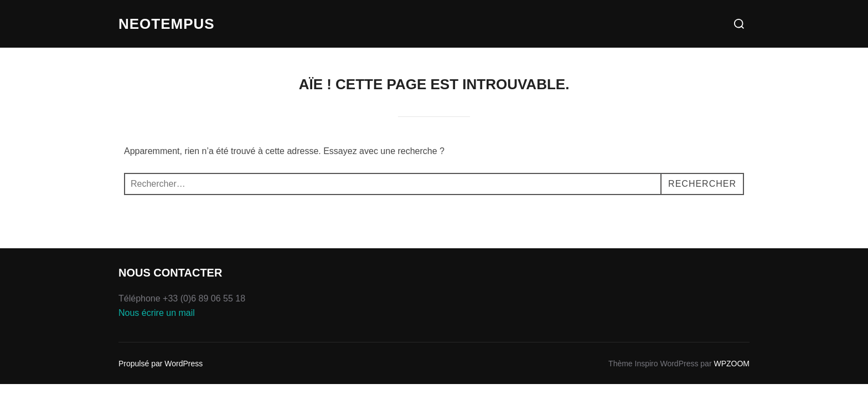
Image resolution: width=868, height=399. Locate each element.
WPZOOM (732, 364)
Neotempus (167, 24)
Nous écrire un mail (157, 313)
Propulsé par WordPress (161, 364)
